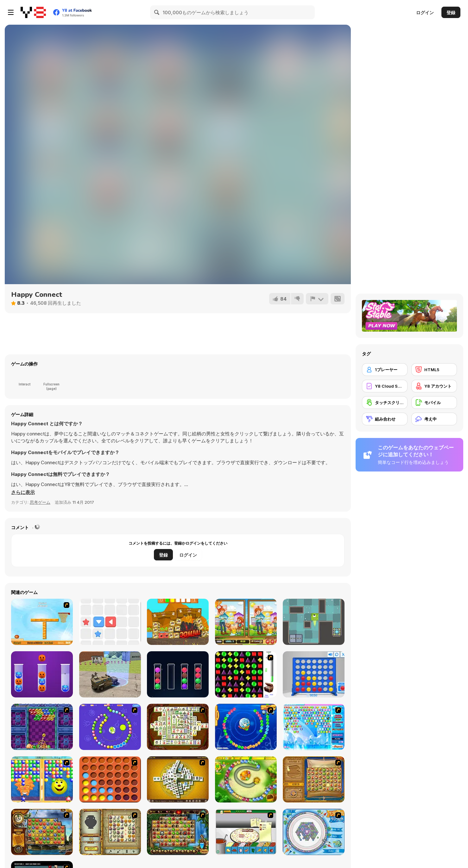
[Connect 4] (314, 674)
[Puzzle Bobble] (42, 727)
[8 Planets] (110, 727)
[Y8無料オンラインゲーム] (33, 12)
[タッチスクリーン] (385, 403)
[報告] (317, 299)
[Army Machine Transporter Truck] (110, 674)
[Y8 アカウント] (434, 386)
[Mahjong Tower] (178, 779)
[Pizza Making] (246, 832)
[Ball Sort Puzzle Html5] (178, 674)
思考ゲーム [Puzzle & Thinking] (40, 502)
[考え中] (434, 419)
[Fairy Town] (314, 832)
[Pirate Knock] (178, 622)
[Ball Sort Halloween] (42, 674)
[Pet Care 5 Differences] (246, 622)
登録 (451, 12)
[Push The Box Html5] (110, 622)
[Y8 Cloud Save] (385, 386)
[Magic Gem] (42, 779)
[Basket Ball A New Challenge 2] (42, 622)
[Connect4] (110, 779)
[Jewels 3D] (246, 674)
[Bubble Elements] (314, 727)
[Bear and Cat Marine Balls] (246, 727)
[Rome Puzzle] (178, 832)
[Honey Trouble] (246, 779)
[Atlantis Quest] (110, 832)
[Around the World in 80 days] (42, 832)
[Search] (157, 12)
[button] (23, 492)
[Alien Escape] (314, 622)
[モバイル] (434, 403)
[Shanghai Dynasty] (178, 727)
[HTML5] (434, 370)
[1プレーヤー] (385, 370)
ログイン (425, 12)
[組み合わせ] (385, 419)
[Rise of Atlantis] (314, 779)
